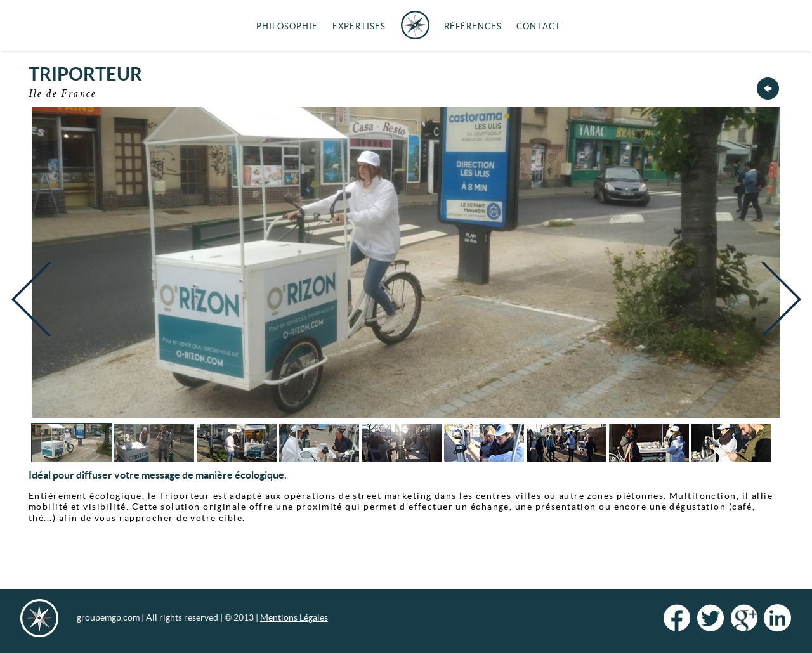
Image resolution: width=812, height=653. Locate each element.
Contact (539, 26)
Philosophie (287, 26)
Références (473, 26)
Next (778, 309)
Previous (34, 309)
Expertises (359, 26)
